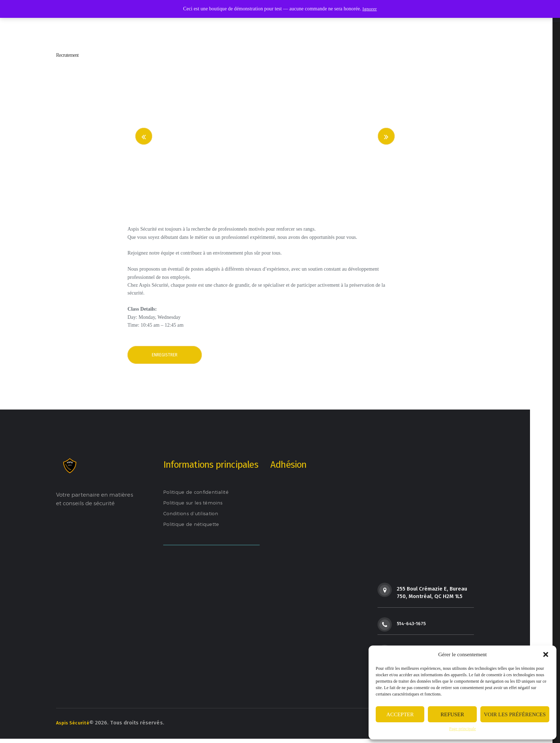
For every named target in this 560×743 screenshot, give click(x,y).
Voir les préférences (515, 714)
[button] (546, 654)
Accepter (400, 714)
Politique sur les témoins (196, 507)
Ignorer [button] (370, 9)
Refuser (452, 714)
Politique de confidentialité (199, 496)
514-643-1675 (413, 627)
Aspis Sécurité (74, 726)
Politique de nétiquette (194, 528)
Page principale (462, 729)
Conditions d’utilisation (194, 517)
